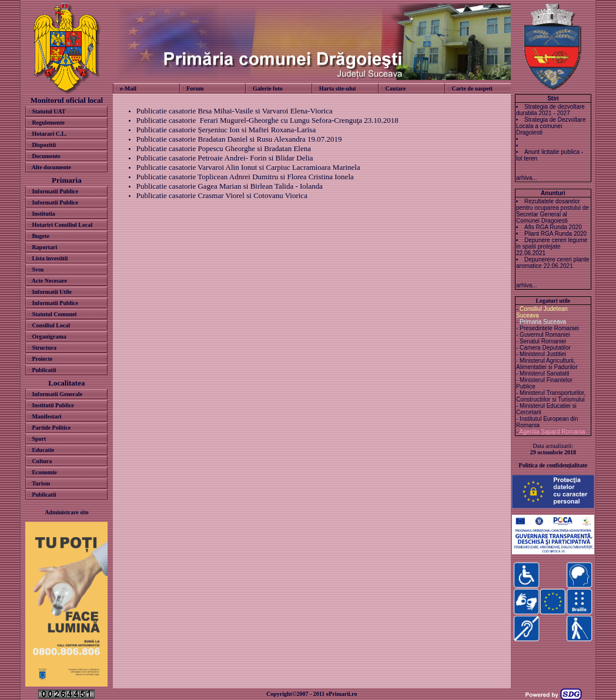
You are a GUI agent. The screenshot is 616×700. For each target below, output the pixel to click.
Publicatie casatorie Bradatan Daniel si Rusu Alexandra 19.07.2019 (239, 139)
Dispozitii (44, 145)
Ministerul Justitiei (543, 354)
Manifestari (46, 416)
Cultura (42, 461)
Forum (195, 88)
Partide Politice (51, 428)
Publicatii (44, 370)
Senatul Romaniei (543, 341)
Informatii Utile (52, 292)
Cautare (396, 88)
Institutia (43, 214)
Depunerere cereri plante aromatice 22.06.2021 (553, 263)
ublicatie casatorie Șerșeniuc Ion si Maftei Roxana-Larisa (228, 130)
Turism (41, 483)
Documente (46, 156)
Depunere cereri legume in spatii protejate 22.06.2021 (552, 247)
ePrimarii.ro (342, 694)
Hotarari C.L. (49, 134)
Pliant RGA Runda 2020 (555, 234)
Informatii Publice (55, 191)
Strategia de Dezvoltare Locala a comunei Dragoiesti (551, 126)
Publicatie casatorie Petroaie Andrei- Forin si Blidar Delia (225, 158)
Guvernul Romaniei (545, 335)
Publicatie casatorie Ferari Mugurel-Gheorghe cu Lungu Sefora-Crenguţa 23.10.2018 (267, 120)
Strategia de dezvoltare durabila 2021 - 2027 (550, 110)
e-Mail (128, 88)
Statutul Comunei (54, 314)
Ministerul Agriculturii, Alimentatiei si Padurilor (547, 364)
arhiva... (527, 178)
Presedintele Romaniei (549, 328)
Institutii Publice (53, 405)
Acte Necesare (49, 281)
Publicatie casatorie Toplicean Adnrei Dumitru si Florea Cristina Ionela (245, 177)
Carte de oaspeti (472, 88)
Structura (44, 348)
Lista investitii (50, 258)
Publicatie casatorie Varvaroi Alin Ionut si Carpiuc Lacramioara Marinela (248, 167)
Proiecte (42, 359)
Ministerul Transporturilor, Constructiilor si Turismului (551, 396)
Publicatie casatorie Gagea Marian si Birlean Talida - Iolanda (230, 186)
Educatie (43, 450)
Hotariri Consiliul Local (62, 225)
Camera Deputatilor (545, 348)
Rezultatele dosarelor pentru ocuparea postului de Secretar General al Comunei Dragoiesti (553, 211)
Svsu (38, 269)
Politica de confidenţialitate (553, 465)
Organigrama (49, 336)
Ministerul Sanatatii (544, 374)
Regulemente (48, 123)
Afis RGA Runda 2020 (553, 227)
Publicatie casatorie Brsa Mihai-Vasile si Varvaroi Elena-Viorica (235, 111)
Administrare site (67, 512)
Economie (44, 472)
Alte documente (51, 167)
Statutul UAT (48, 111)
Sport (39, 439)
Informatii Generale (57, 394)
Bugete (40, 236)
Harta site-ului (338, 88)
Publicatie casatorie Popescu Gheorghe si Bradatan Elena (224, 148)
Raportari (44, 247)
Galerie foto (268, 88)
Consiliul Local (51, 325)
